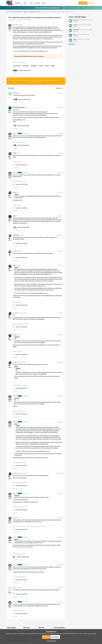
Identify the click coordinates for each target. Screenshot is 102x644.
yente (14, 251)
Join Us (44, 3)
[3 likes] (22, 99)
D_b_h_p (75, 34)
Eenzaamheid (17, 66)
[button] (83, 3)
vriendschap (25, 66)
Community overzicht (16, 12)
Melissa (15, 518)
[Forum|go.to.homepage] (10, 3)
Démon (15, 265)
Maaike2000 (16, 235)
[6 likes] (22, 70)
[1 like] (20, 165)
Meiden (53, 66)
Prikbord (25, 12)
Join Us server (41, 572)
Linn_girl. (76, 20)
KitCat (14, 25)
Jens (14, 216)
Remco (15, 153)
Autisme (41, 66)
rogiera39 (15, 313)
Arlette (75, 39)
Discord (47, 66)
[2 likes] (21, 126)
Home (8, 12)
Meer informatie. (92, 634)
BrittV (14, 588)
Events (31, 3)
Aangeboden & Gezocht (35, 12)
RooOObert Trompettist (19, 107)
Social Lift (37, 3)
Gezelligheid (34, 66)
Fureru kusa (76, 30)
